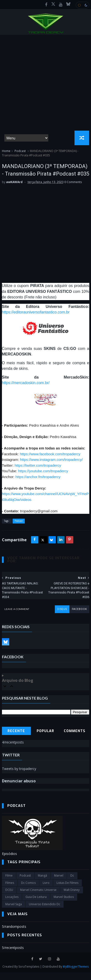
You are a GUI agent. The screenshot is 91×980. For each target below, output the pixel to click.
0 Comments (73, 190)
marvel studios (64, 905)
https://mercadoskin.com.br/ (26, 390)
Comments (75, 739)
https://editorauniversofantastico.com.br (36, 320)
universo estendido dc (45, 912)
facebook (79, 617)
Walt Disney (72, 897)
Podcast (20, 151)
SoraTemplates (29, 974)
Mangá (42, 883)
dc (72, 883)
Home (6, 151)
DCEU (9, 897)
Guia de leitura (36, 905)
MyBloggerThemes (76, 974)
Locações (12, 905)
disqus (62, 617)
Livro (46, 890)
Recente (16, 739)
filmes (10, 890)
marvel (59, 883)
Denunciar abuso (19, 789)
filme (9, 883)
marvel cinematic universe (38, 897)
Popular (45, 739)
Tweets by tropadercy (19, 776)
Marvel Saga (14, 912)
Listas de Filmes (67, 890)
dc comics (28, 890)
